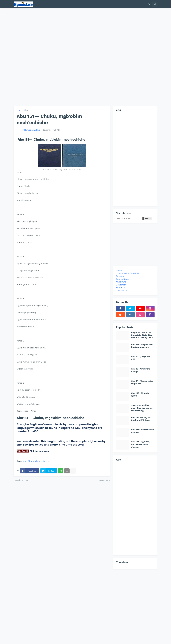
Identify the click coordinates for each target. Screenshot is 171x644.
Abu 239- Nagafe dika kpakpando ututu (142, 346)
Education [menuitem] (121, 285)
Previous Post (22, 480)
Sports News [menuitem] (122, 279)
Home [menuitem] (119, 270)
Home (19, 110)
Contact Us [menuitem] (122, 291)
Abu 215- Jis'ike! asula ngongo (143, 431)
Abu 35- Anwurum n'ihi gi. (140, 370)
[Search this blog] (129, 218)
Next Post (104, 480)
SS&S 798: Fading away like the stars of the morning (142, 408)
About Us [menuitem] (121, 288)
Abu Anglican (34, 461)
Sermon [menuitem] (120, 276)
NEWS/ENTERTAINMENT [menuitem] (128, 273)
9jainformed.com (39, 451)
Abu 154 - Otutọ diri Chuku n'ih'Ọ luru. (141, 419)
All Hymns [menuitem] (121, 282)
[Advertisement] (86, 57)
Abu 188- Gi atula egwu (140, 394)
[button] (149, 4)
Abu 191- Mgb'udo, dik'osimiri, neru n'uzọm (141, 444)
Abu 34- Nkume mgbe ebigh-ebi (142, 382)
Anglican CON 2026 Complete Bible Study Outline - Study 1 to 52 (143, 335)
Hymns (46, 461)
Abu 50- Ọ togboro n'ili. (140, 358)
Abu (26, 110)
